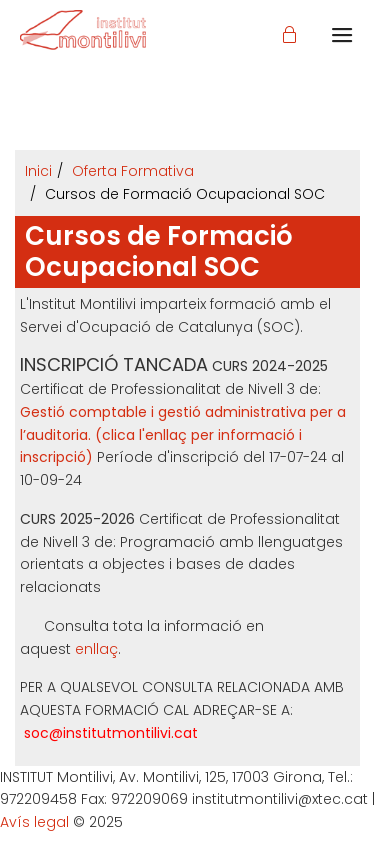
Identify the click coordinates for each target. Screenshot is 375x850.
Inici (38, 171)
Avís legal (34, 822)
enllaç (96, 649)
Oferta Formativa (133, 171)
